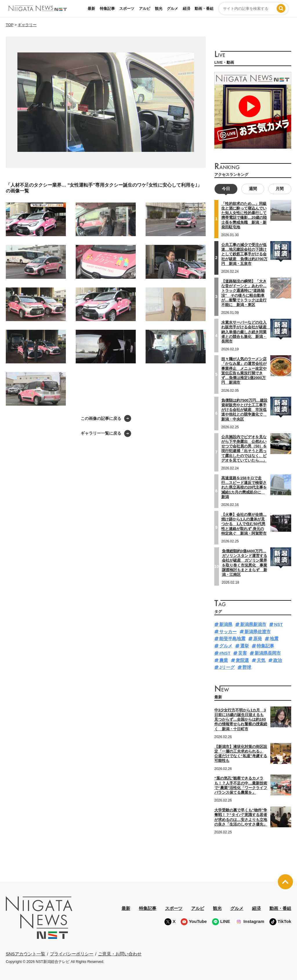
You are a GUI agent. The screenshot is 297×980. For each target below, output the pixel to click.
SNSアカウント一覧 (26, 954)
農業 (224, 660)
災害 (242, 653)
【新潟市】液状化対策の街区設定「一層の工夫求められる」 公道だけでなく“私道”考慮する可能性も (241, 754)
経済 (186, 9)
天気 (261, 660)
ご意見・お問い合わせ (120, 954)
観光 (159, 9)
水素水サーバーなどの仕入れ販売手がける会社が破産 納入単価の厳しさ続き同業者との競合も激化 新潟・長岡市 (246, 332)
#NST (225, 653)
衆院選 (242, 660)
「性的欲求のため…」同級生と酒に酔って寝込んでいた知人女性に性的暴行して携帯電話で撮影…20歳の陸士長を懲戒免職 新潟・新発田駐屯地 (244, 215)
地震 (274, 639)
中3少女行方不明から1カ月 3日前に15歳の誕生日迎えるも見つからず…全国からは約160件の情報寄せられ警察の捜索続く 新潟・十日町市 (241, 719)
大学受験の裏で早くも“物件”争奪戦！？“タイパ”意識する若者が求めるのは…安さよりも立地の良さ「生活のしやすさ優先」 (241, 817)
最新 (91, 9)
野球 (247, 667)
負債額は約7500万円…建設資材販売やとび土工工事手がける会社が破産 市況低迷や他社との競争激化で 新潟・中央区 (244, 410)
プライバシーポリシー (72, 954)
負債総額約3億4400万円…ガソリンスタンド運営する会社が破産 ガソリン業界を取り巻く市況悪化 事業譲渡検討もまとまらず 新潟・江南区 (245, 563)
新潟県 (226, 624)
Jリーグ (227, 667)
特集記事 (107, 9)
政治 (278, 660)
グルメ (172, 9)
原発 (258, 639)
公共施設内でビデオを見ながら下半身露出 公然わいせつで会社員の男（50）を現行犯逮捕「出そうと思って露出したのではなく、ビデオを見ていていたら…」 (244, 449)
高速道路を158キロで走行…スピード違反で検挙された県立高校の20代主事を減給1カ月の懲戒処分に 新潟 (244, 487)
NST (278, 624)
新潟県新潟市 (253, 624)
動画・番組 (204, 9)
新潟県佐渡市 (258, 632)
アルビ (145, 9)
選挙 (245, 646)
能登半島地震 (232, 639)
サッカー (228, 632)
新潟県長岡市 (268, 653)
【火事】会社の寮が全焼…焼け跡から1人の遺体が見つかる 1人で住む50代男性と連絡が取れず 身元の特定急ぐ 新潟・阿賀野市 (244, 524)
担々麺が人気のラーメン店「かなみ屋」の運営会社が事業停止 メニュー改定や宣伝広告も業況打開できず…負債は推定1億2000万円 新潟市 (244, 371)
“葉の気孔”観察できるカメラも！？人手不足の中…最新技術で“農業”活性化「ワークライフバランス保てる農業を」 (241, 785)
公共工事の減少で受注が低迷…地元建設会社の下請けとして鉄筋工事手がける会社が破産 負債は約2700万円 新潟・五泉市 (244, 254)
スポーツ (127, 9)
